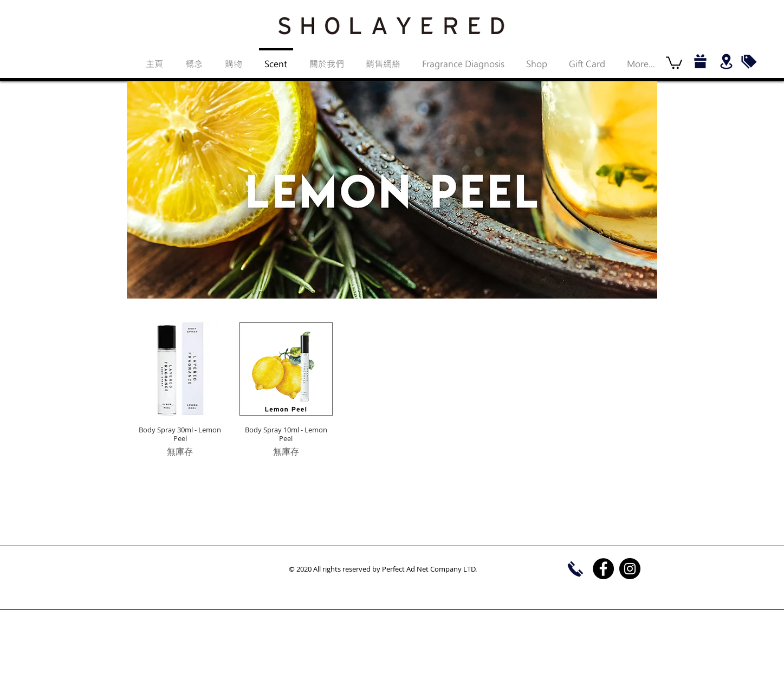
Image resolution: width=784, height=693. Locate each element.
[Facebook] (603, 569)
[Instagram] (630, 569)
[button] (674, 62)
